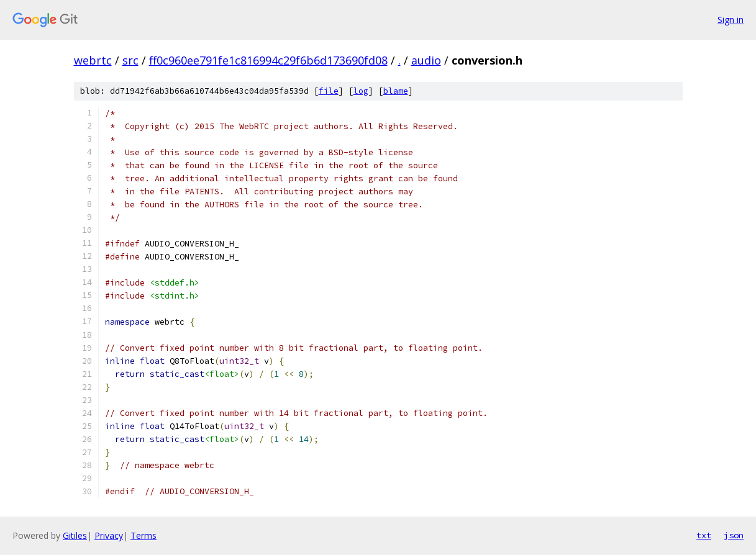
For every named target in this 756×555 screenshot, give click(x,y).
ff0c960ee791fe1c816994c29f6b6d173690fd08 (268, 60)
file (329, 91)
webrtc (93, 60)
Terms (143, 535)
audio (426, 60)
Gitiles (75, 535)
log (361, 91)
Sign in (731, 20)
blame (396, 91)
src (130, 60)
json (734, 535)
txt (704, 535)
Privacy (109, 535)
